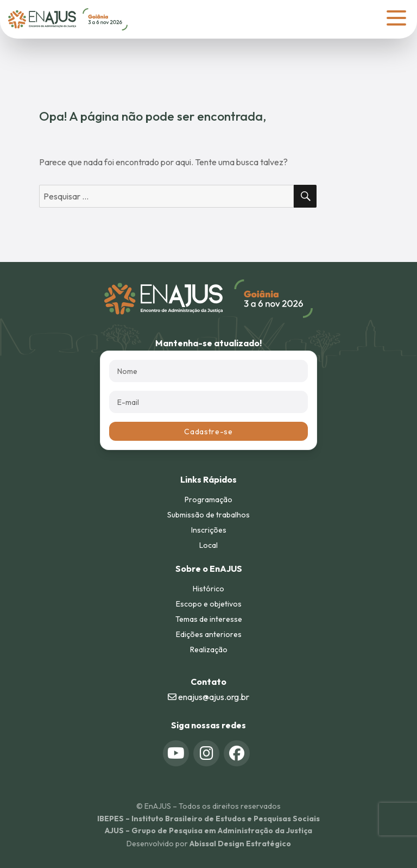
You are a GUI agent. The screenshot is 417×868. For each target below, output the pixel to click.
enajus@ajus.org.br (208, 697)
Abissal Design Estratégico (240, 844)
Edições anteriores (209, 634)
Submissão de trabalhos (208, 515)
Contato (208, 682)
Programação (208, 499)
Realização (209, 650)
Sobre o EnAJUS (209, 569)
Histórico (208, 589)
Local (208, 545)
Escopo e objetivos (209, 604)
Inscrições (209, 530)
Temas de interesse (209, 619)
